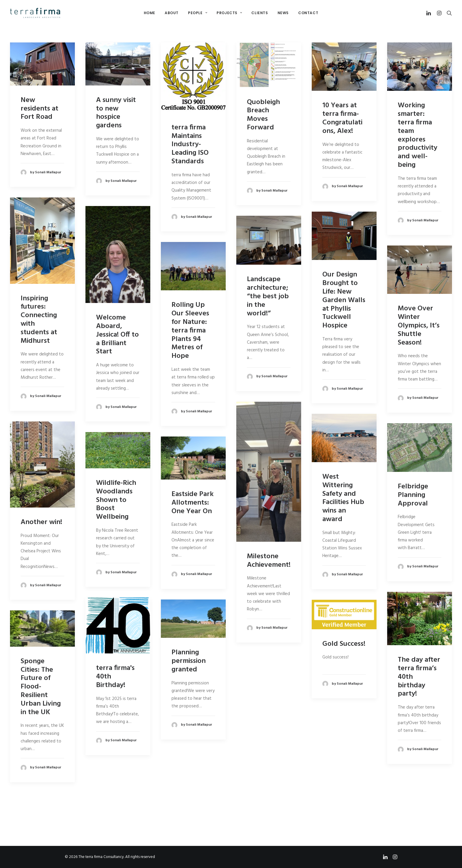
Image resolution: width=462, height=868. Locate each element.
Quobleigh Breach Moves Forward (263, 115)
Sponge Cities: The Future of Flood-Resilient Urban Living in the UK (41, 687)
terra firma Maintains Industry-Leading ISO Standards (190, 145)
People (198, 13)
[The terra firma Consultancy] (35, 13)
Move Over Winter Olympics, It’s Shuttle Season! (419, 326)
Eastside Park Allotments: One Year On (193, 503)
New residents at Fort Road (39, 109)
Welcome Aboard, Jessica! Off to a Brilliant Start (117, 335)
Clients (260, 13)
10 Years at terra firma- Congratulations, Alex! (342, 118)
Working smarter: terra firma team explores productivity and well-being (418, 135)
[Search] (448, 13)
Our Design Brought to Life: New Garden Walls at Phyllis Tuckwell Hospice (344, 300)
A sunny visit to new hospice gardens (116, 113)
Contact (308, 13)
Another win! (41, 522)
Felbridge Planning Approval (413, 495)
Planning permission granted (189, 661)
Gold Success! (344, 644)
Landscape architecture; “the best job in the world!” (268, 296)
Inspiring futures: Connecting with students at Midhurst (39, 320)
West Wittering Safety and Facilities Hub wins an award (343, 498)
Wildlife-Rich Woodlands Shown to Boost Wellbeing (116, 500)
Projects (229, 13)
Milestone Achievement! (269, 561)
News (283, 13)
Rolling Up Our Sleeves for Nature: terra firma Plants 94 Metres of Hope (190, 331)
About (172, 13)
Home (150, 13)
